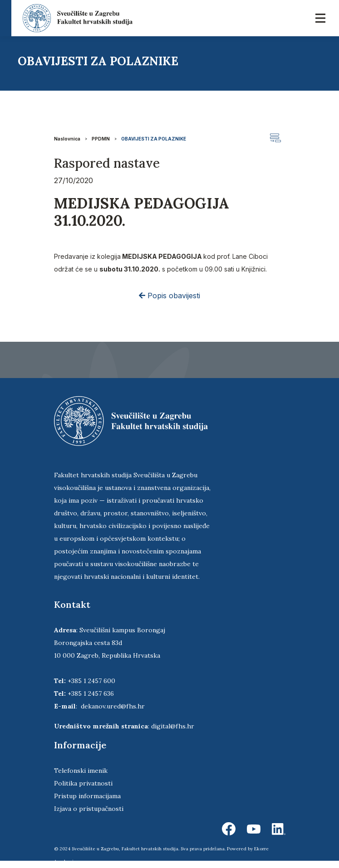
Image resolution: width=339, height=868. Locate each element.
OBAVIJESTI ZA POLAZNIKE (154, 139)
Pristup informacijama (87, 796)
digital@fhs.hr (173, 726)
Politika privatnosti (83, 783)
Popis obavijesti (169, 296)
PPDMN (101, 139)
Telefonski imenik (81, 771)
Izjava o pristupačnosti (89, 809)
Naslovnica (67, 139)
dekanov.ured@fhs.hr (113, 706)
